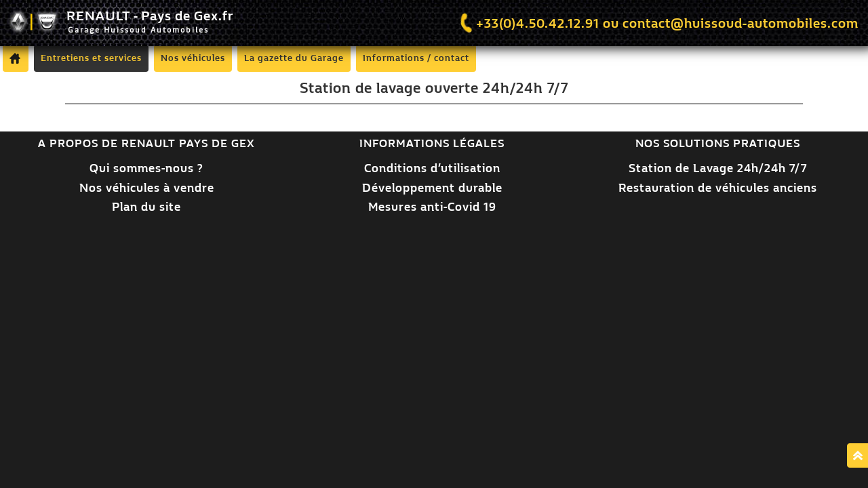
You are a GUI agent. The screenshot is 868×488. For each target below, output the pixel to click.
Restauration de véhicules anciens (718, 188)
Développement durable (432, 188)
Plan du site (146, 207)
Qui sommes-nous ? (146, 168)
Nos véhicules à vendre (147, 188)
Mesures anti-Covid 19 (432, 207)
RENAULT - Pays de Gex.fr (121, 23)
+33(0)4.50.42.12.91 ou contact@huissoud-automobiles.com (658, 24)
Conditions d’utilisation (432, 168)
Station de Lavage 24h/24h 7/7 (718, 168)
